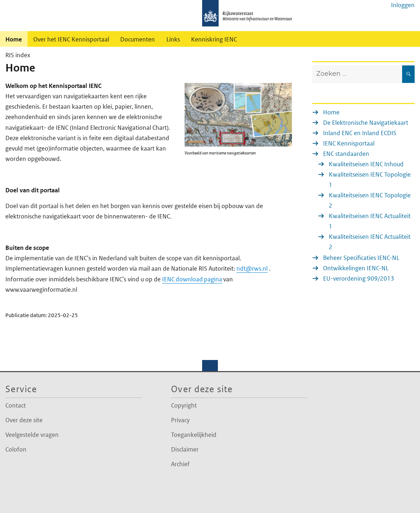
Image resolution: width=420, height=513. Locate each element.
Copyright (184, 405)
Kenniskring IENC (214, 39)
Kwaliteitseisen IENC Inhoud (366, 164)
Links (173, 39)
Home (331, 112)
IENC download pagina (192, 279)
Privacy (180, 420)
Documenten (138, 39)
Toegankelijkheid (194, 435)
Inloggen (403, 5)
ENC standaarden (346, 154)
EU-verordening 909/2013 (359, 278)
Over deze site (24, 420)
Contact (16, 405)
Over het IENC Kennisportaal (71, 39)
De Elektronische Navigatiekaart (366, 123)
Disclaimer (185, 449)
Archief (180, 464)
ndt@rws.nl (252, 268)
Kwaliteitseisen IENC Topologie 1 (370, 180)
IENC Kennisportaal (349, 143)
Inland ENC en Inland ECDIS (360, 133)
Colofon (16, 449)
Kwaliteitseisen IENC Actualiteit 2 (370, 242)
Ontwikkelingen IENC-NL (356, 268)
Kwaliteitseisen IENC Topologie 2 (370, 200)
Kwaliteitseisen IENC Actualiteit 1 (370, 221)
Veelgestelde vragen (32, 435)
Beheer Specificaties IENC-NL (361, 258)
